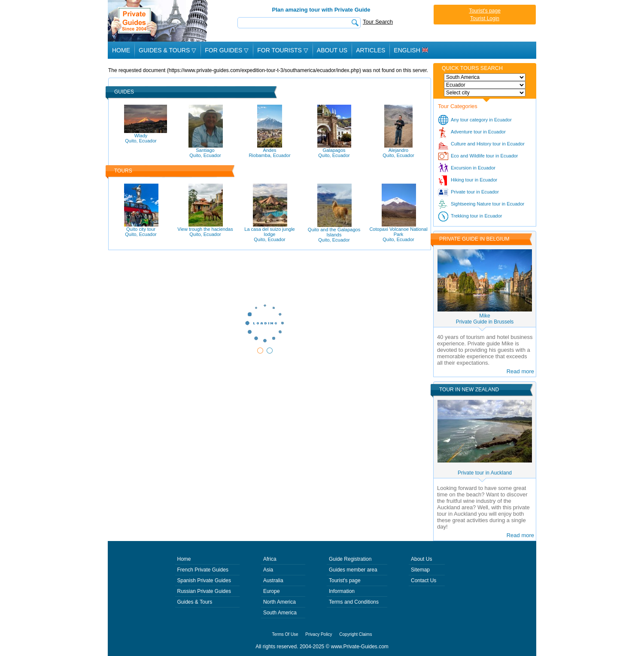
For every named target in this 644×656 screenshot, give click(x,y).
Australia (273, 580)
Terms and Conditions (354, 602)
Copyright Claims (355, 634)
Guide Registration (350, 559)
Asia (268, 570)
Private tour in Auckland (485, 473)
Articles (371, 50)
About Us (332, 50)
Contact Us (424, 580)
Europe (272, 591)
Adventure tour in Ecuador (478, 132)
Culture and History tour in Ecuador (488, 144)
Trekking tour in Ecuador (476, 216)
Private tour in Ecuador (475, 192)
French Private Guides (203, 570)
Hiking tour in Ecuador (474, 180)
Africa (270, 559)
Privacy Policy (319, 634)
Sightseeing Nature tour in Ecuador (488, 204)
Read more (520, 371)
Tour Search (378, 22)
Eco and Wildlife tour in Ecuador (485, 156)
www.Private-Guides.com (360, 647)
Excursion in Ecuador (473, 168)
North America (279, 602)
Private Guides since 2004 (159, 21)
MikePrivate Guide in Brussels (485, 319)
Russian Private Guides (204, 591)
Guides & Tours (195, 602)
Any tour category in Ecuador (481, 120)
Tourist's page (485, 11)
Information (342, 591)
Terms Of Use (285, 634)
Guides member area (353, 570)
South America (280, 613)
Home (121, 50)
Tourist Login (485, 18)
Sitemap (420, 570)
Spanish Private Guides (204, 580)
